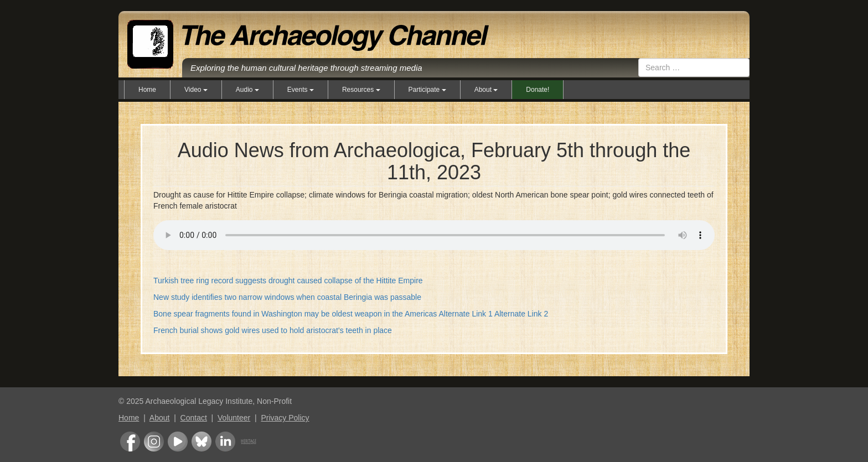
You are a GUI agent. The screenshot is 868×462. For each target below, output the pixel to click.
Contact (194, 418)
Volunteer (234, 418)
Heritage (249, 442)
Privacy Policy (285, 418)
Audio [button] (247, 90)
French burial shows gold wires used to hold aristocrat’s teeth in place (273, 330)
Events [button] (301, 90)
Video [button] (196, 90)
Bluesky (201, 442)
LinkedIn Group (225, 442)
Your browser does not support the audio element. (434, 233)
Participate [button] (427, 90)
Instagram (154, 442)
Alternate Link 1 (465, 314)
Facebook (130, 442)
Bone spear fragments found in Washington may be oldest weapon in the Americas (295, 314)
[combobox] (694, 68)
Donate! (538, 90)
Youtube (178, 442)
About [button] (486, 90)
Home (147, 90)
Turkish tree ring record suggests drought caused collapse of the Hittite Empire (288, 281)
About (160, 418)
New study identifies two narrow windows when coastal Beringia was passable (287, 297)
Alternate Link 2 (521, 314)
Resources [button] (361, 90)
